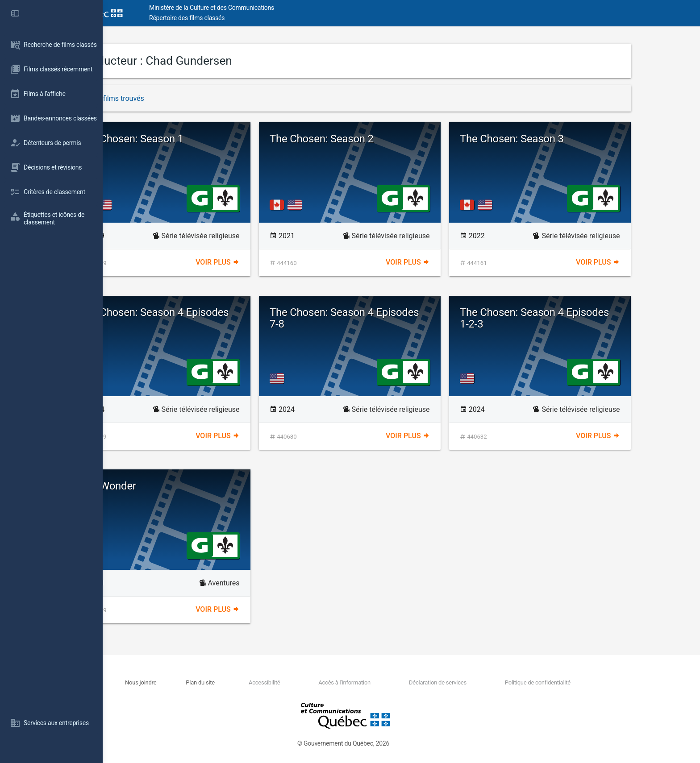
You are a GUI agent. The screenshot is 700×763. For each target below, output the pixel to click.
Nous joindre (192, 682)
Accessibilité (316, 682)
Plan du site (252, 682)
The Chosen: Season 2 (373, 139)
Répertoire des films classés (239, 18)
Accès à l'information (396, 682)
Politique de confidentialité (589, 682)
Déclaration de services (489, 682)
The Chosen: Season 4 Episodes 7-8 (396, 318)
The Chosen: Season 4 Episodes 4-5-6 (206, 318)
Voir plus (269, 262)
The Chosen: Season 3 (564, 139)
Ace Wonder (160, 486)
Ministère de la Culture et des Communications (263, 8)
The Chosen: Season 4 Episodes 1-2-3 (586, 318)
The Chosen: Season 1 (183, 139)
